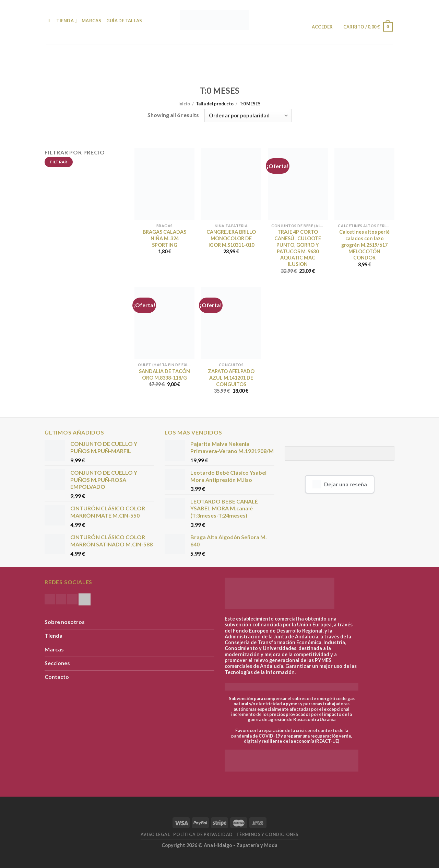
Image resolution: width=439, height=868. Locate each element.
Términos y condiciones (267, 835)
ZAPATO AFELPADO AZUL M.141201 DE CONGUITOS (231, 378)
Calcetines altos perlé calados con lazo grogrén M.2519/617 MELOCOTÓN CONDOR (364, 245)
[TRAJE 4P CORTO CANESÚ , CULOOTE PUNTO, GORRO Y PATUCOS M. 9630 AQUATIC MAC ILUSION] (298, 184)
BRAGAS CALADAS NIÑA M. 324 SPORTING (164, 238)
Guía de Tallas (124, 21)
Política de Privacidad (203, 835)
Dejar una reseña (340, 484)
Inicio (184, 104)
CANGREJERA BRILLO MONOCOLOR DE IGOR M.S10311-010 (231, 238)
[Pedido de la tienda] (248, 115)
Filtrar (59, 162)
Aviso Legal (155, 835)
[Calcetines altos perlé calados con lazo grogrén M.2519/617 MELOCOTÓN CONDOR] (364, 184)
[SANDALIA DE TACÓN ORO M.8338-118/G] (164, 323)
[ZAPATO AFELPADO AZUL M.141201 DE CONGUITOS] (231, 323)
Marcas (92, 21)
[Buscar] (49, 21)
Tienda (67, 21)
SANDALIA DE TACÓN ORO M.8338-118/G (164, 374)
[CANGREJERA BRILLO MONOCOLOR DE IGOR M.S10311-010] (231, 184)
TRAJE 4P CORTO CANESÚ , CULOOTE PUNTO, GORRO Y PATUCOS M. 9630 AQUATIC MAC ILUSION (298, 248)
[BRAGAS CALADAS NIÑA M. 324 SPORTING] (164, 184)
